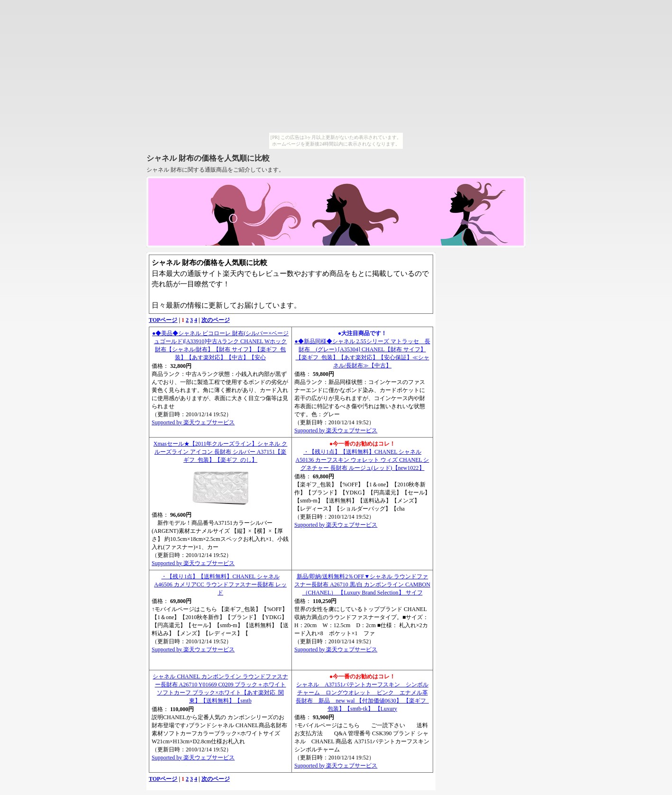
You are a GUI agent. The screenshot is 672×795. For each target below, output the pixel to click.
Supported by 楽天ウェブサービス (193, 422)
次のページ (216, 320)
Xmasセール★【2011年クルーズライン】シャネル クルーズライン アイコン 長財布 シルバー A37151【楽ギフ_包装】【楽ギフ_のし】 (221, 452)
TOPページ (163, 320)
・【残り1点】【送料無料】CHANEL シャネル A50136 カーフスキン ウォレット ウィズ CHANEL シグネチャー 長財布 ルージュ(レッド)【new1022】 (363, 460)
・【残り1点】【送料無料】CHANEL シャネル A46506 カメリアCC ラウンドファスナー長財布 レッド (220, 585)
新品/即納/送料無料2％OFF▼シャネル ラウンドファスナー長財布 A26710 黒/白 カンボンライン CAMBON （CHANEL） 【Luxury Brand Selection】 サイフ (362, 585)
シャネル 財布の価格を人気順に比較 (208, 158)
